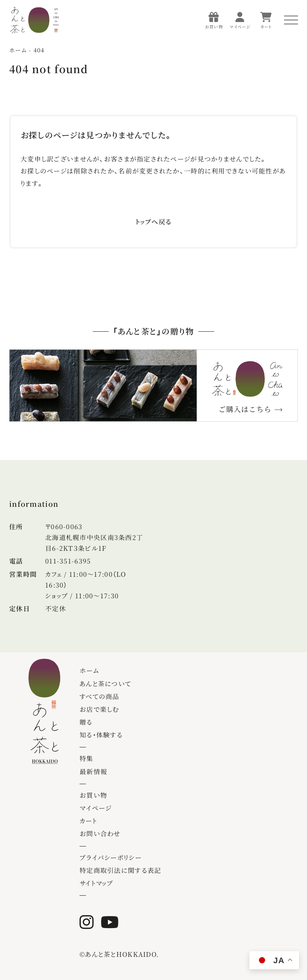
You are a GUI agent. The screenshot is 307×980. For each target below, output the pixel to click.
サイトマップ (97, 883)
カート (88, 821)
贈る (86, 722)
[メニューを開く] (291, 20)
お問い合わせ (100, 834)
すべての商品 (100, 696)
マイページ (96, 808)
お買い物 (93, 795)
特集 (87, 758)
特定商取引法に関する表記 (120, 870)
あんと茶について (105, 684)
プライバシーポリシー (111, 857)
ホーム (89, 670)
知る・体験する (101, 735)
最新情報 (93, 772)
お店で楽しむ (100, 709)
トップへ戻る (154, 222)
